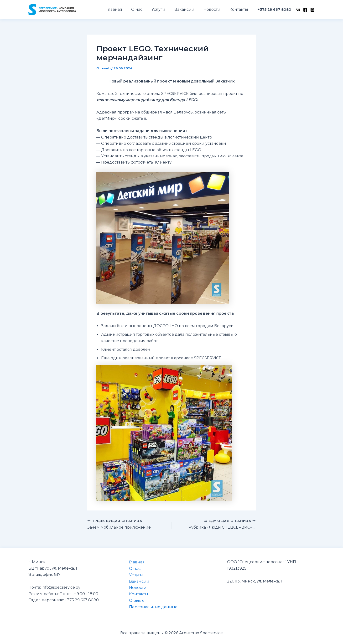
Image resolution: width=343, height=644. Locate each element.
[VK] (298, 10)
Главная (136, 562)
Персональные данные (151, 606)
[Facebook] (305, 10)
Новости (136, 587)
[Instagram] (312, 10)
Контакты (137, 593)
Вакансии (138, 581)
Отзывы (136, 600)
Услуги (135, 574)
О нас (133, 568)
